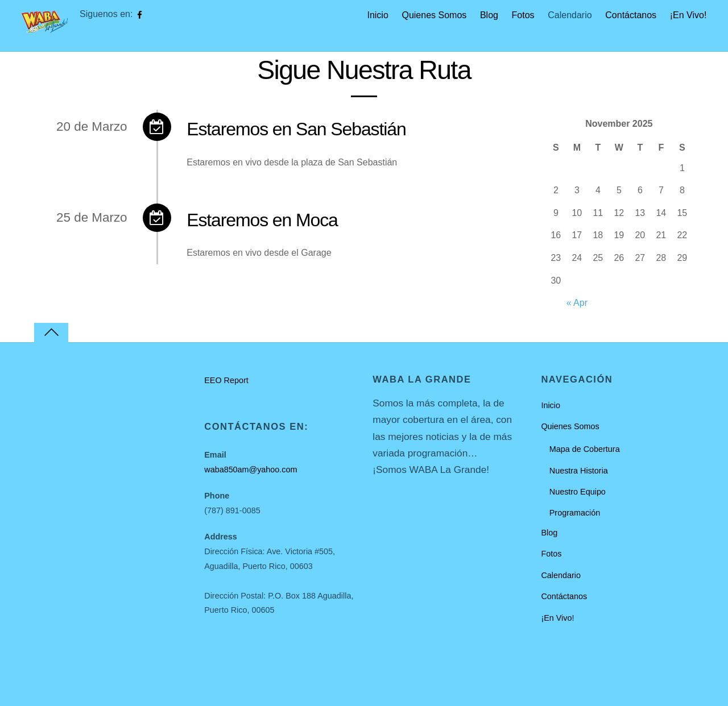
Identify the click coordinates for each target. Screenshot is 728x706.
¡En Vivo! (688, 15)
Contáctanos (631, 15)
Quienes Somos (434, 15)
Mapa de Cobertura (585, 449)
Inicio (377, 15)
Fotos (523, 15)
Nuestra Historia (579, 471)
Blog (489, 15)
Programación (575, 513)
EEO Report (226, 380)
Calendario (570, 15)
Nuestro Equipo (578, 492)
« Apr (577, 303)
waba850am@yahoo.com (251, 470)
